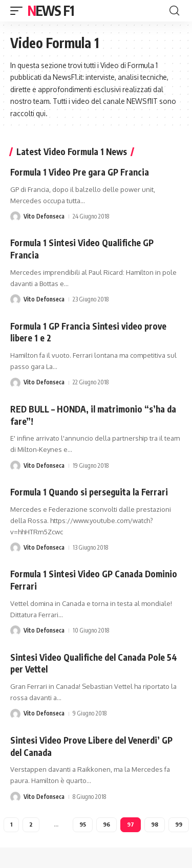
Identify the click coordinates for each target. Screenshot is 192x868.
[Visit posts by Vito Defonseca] (15, 216)
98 (155, 824)
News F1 (51, 10)
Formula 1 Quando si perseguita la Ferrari (89, 492)
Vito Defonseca (44, 216)
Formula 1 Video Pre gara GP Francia (80, 172)
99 (179, 824)
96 (106, 824)
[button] (19, 11)
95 (83, 824)
